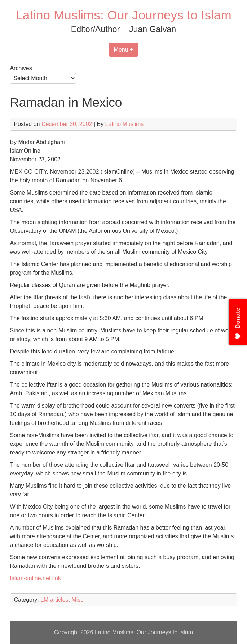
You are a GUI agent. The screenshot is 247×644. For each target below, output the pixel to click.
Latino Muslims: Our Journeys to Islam (123, 15)
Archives (21, 68)
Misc (77, 600)
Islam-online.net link (35, 578)
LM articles (54, 600)
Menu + (124, 50)
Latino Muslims (125, 124)
